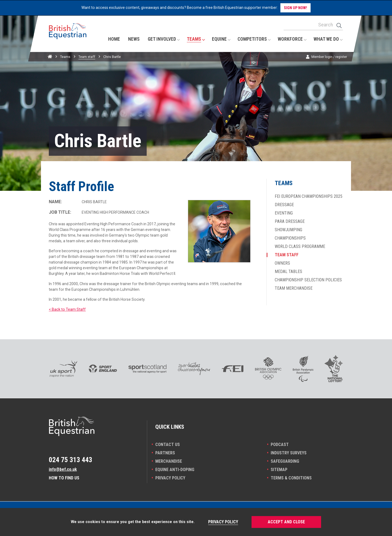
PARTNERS (165, 453)
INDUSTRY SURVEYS (289, 453)
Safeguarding (285, 461)
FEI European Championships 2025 (309, 196)
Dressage (284, 205)
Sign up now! (295, 8)
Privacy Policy (170, 478)
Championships (290, 238)
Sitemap (279, 470)
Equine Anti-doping (175, 470)
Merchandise (169, 461)
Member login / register (329, 57)
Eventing (284, 213)
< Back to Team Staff (67, 309)
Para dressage (290, 222)
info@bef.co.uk (63, 469)
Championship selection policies (308, 280)
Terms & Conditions (291, 478)
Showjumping (288, 230)
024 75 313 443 (71, 460)
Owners (282, 263)
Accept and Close (286, 522)
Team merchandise (294, 288)
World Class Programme (300, 247)
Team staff (87, 57)
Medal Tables (288, 272)
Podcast (280, 445)
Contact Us (168, 445)
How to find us (64, 478)
